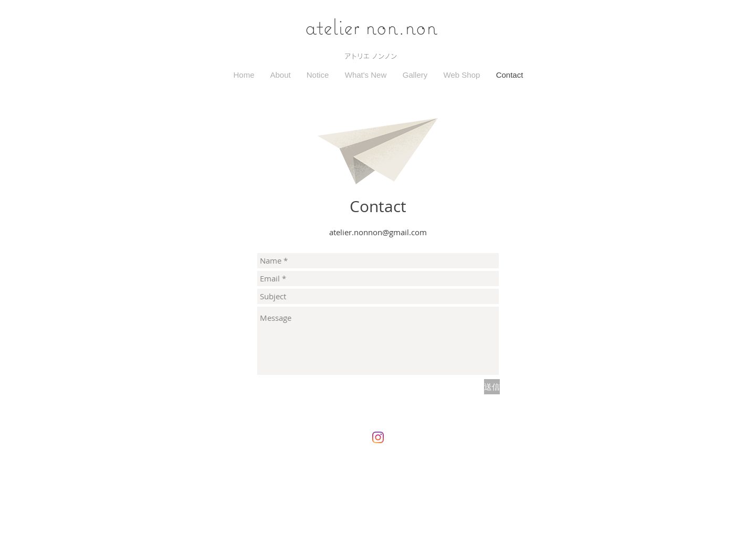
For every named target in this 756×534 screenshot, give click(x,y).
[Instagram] (378, 437)
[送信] (492, 387)
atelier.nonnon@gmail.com (378, 232)
